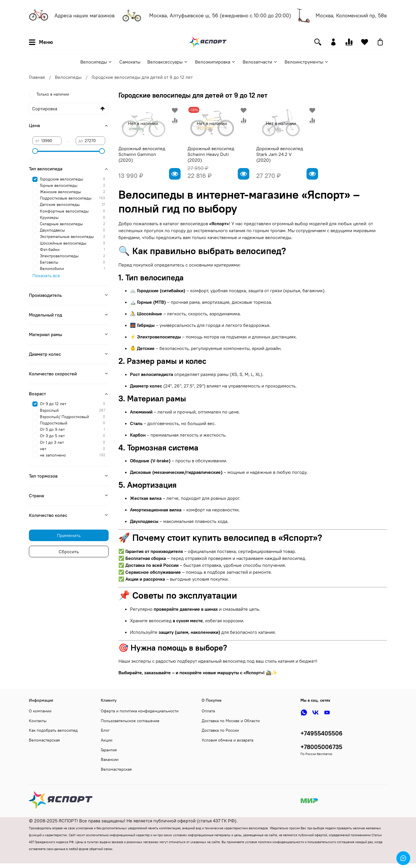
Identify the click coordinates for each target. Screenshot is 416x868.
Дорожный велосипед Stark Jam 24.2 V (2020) (280, 154)
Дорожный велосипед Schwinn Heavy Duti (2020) (211, 154)
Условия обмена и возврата (227, 740)
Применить (69, 535)
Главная (37, 77)
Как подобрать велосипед (53, 730)
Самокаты (130, 62)
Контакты (38, 721)
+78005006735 (321, 747)
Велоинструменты (307, 62)
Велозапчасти (260, 62)
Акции (107, 740)
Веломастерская (44, 740)
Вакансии (110, 759)
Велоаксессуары (168, 62)
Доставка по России (220, 730)
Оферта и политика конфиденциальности (140, 711)
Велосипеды (96, 62)
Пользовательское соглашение (130, 721)
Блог (105, 730)
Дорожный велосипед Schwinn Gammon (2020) (142, 154)
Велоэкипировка (215, 62)
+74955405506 (322, 733)
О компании (40, 711)
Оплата (208, 711)
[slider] (35, 151)
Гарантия (109, 750)
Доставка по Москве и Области (231, 721)
